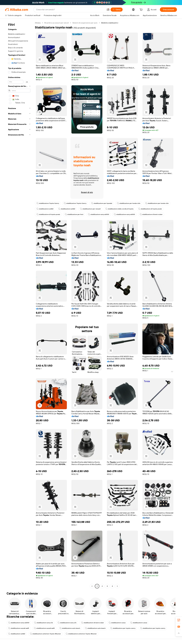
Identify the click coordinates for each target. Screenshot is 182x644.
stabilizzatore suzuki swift (19, 628)
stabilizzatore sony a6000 (99, 214)
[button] (108, 10)
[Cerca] (117, 10)
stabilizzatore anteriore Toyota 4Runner (45, 634)
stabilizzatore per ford (74, 214)
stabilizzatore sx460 (45, 209)
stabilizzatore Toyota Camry (48, 203)
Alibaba (38, 23)
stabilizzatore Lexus (117, 623)
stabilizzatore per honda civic (129, 203)
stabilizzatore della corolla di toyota (119, 209)
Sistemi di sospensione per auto (85, 23)
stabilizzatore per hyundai (102, 203)
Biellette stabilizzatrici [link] (110, 23)
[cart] (142, 10)
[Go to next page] (117, 586)
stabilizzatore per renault (90, 209)
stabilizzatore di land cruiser (151, 214)
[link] (179, 620)
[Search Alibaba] (70, 10)
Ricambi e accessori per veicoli (56, 23)
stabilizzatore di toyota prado (150, 209)
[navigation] (19, 305)
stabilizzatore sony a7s (43, 623)
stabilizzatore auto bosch (70, 628)
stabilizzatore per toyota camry (123, 628)
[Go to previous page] (92, 586)
